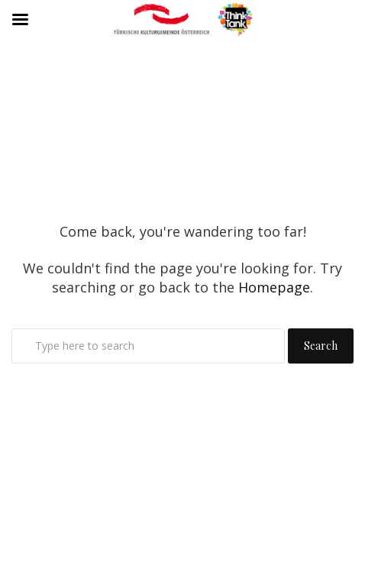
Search (321, 346)
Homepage (274, 287)
